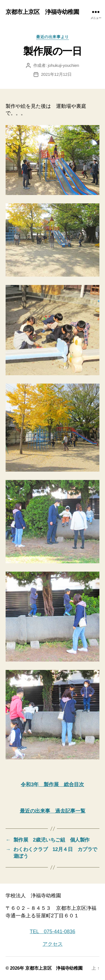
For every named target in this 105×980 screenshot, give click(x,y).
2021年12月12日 (56, 74)
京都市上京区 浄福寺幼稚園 (42, 12)
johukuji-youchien (64, 65)
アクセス (53, 944)
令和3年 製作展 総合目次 (52, 784)
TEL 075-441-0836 (52, 932)
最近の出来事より (52, 37)
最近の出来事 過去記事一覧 (53, 811)
